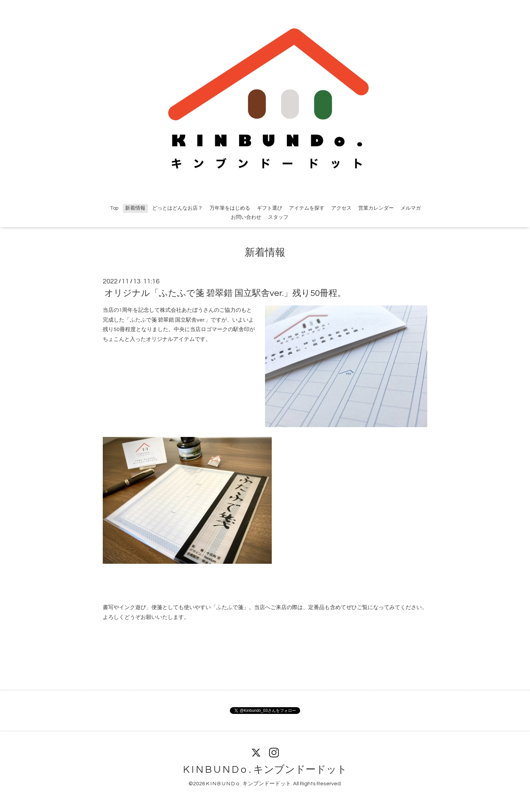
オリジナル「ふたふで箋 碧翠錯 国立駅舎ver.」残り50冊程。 (225, 293)
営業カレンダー (376, 208)
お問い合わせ (246, 217)
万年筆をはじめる (230, 208)
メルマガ (411, 208)
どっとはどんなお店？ (177, 208)
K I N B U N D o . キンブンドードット (265, 770)
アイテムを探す (307, 208)
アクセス (341, 208)
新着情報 (135, 208)
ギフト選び (270, 208)
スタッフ (278, 217)
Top (114, 208)
